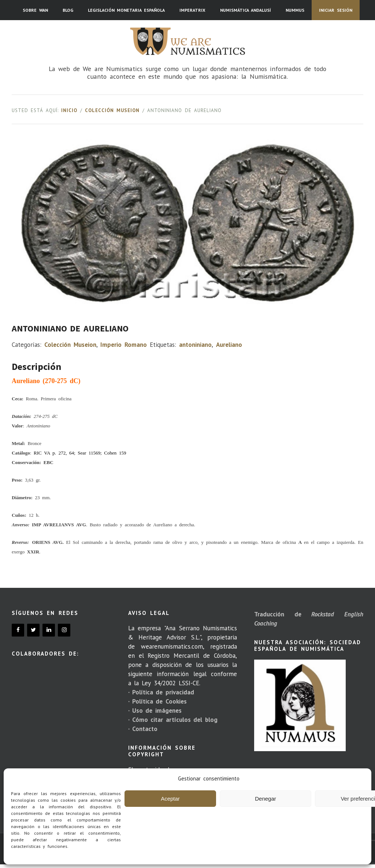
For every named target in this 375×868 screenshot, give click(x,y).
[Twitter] (33, 630)
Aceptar (170, 799)
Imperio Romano (123, 345)
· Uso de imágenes (155, 711)
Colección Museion (112, 110)
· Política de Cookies (157, 701)
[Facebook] (18, 630)
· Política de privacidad (161, 692)
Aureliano (229, 345)
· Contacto (143, 729)
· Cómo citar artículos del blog (173, 720)
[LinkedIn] (49, 630)
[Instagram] (64, 630)
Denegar (266, 799)
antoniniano (195, 345)
